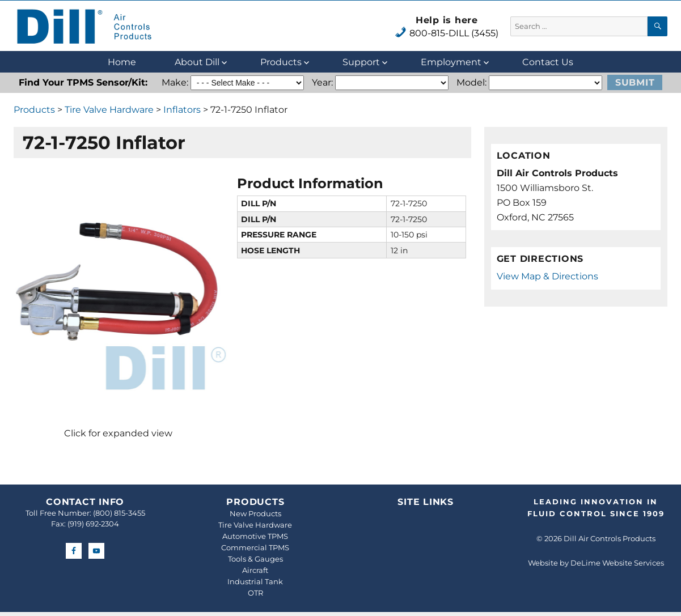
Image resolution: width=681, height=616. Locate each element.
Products (281, 62)
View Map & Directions (547, 276)
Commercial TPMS (255, 547)
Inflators (182, 110)
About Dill (197, 62)
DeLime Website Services (617, 563)
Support (361, 62)
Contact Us (548, 62)
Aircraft (255, 570)
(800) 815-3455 (119, 513)
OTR (255, 593)
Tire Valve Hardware (109, 110)
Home (122, 62)
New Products (255, 513)
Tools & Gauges (255, 559)
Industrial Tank (255, 581)
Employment (451, 62)
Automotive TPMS (255, 536)
